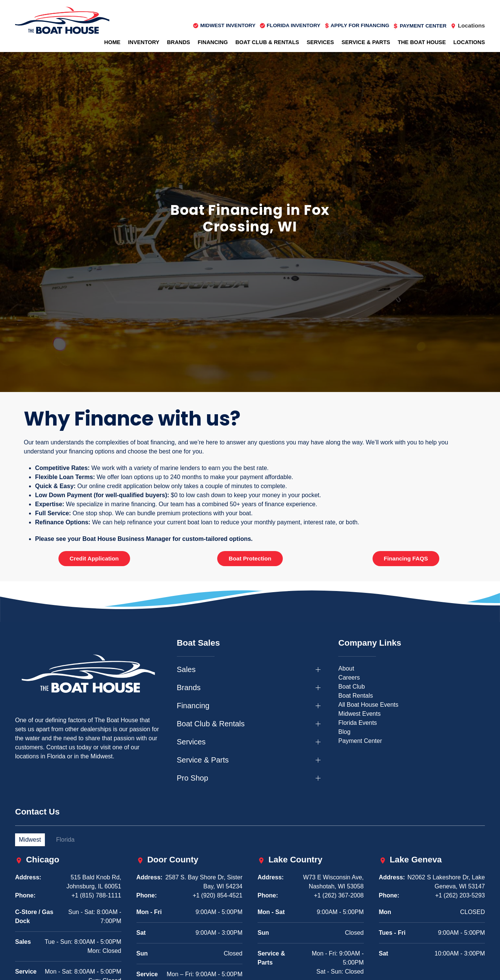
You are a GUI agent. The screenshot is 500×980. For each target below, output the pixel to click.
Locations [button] (469, 42)
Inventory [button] (143, 42)
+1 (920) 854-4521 (218, 895)
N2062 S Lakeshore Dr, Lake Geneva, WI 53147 (446, 882)
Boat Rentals (356, 696)
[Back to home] (62, 20)
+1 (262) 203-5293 (460, 895)
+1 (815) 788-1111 (96, 895)
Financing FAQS (406, 558)
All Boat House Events (368, 705)
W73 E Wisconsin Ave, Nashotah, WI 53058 (334, 882)
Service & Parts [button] (366, 42)
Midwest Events (359, 714)
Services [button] (320, 42)
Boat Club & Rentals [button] (267, 42)
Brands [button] (179, 42)
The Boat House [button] (422, 42)
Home (112, 42)
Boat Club (351, 687)
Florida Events (357, 723)
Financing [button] (213, 42)
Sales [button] (186, 669)
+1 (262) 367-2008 (339, 895)
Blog (344, 732)
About (346, 668)
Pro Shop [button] (192, 778)
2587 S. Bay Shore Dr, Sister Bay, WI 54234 (204, 882)
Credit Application (94, 558)
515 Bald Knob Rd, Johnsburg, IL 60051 (94, 882)
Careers (349, 678)
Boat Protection (250, 558)
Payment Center (360, 741)
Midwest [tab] (30, 840)
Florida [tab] (65, 840)
